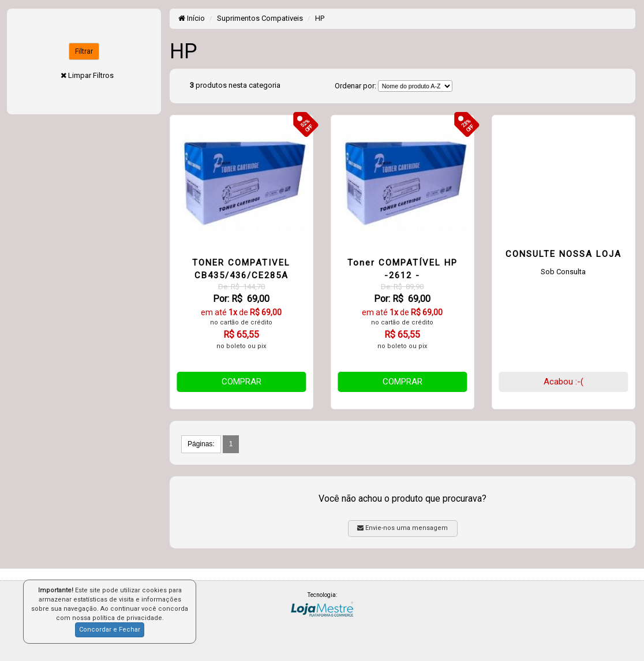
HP (320, 18)
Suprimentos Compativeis (260, 18)
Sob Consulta (563, 272)
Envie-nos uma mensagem (402, 528)
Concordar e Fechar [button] (110, 630)
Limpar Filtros (91, 75)
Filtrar (84, 51)
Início (192, 18)
